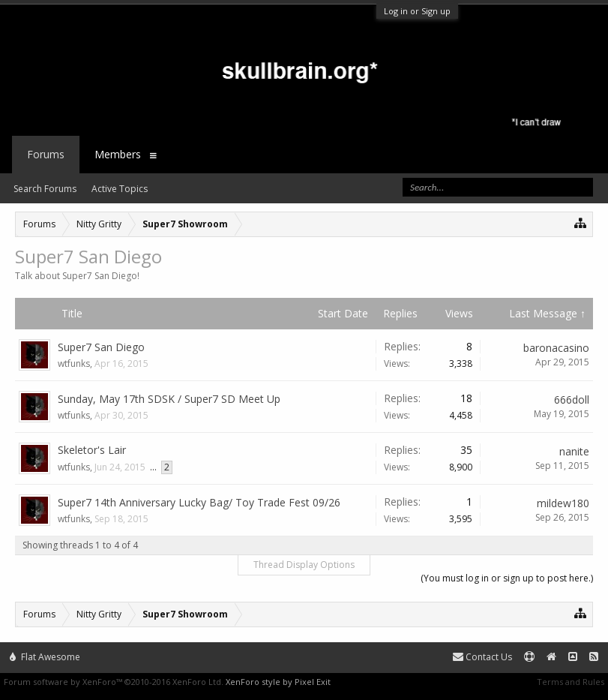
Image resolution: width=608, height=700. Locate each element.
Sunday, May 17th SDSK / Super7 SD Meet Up (169, 399)
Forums (46, 154)
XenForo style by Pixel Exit (278, 682)
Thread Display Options (304, 565)
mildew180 (563, 503)
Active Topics (120, 189)
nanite (574, 451)
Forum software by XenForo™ (114, 682)
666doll (572, 400)
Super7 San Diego (101, 347)
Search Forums (45, 189)
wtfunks (74, 364)
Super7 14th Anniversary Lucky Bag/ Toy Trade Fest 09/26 (199, 502)
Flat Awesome (45, 657)
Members (118, 154)
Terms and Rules (571, 682)
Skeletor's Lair (92, 450)
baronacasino (556, 348)
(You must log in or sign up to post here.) (507, 578)
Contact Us (482, 657)
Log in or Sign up (417, 11)
